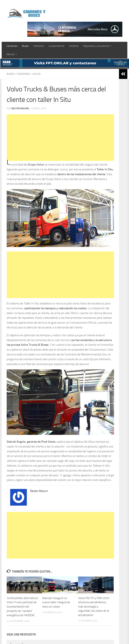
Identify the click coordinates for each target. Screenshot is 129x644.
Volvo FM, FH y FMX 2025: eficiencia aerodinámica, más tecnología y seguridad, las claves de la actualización (94, 607)
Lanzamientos (56, 46)
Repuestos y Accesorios (96, 46)
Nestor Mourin (20, 108)
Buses (25, 46)
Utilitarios (39, 46)
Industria (74, 46)
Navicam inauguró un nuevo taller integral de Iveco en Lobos (56, 602)
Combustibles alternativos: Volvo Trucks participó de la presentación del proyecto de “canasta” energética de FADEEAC (23, 607)
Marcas (10, 54)
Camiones (12, 46)
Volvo (36, 74)
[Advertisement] (60, 138)
